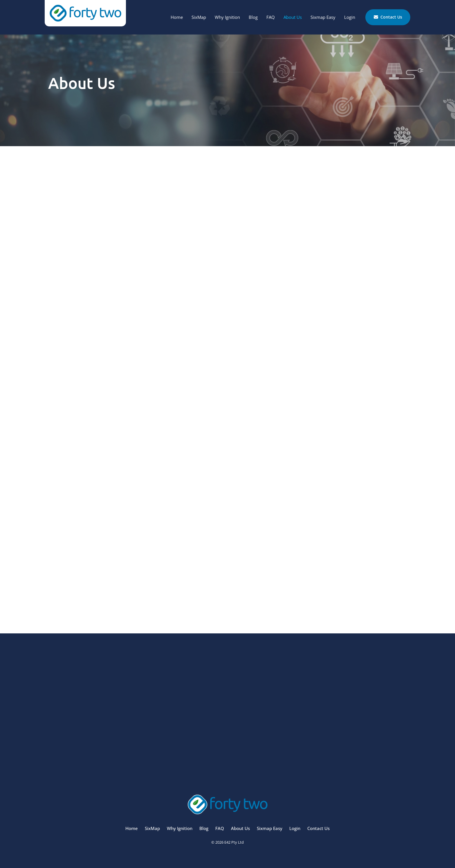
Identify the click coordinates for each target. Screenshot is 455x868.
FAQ (271, 17)
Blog (253, 17)
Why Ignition (227, 17)
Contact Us (377, 13)
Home (177, 17)
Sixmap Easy (323, 17)
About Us (293, 17)
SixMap (199, 17)
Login (350, 17)
